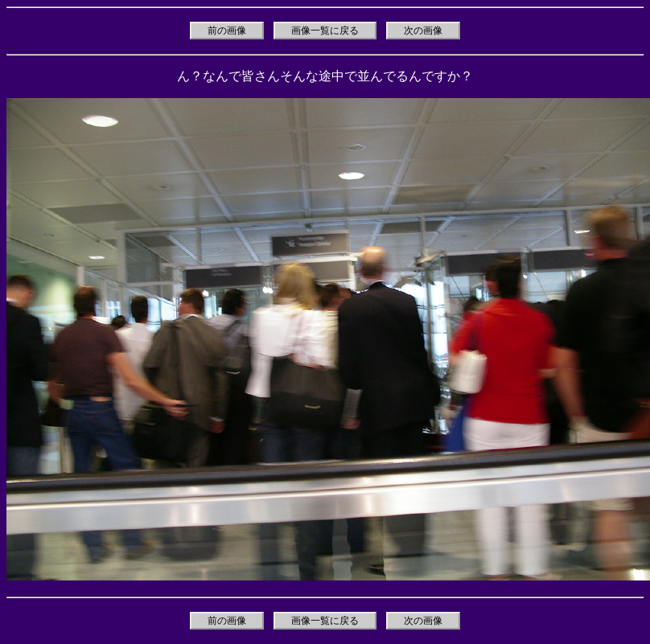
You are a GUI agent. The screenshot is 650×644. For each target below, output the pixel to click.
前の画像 (227, 31)
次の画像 (423, 31)
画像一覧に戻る (325, 31)
